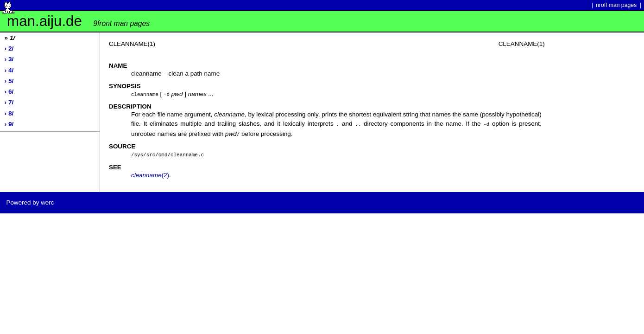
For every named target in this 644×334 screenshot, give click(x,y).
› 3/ (9, 59)
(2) (150, 173)
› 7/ (9, 102)
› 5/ (9, 81)
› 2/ (9, 48)
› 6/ (9, 92)
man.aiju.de (78, 21)
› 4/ (9, 70)
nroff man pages (616, 5)
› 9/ (9, 124)
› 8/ (9, 113)
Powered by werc (30, 201)
